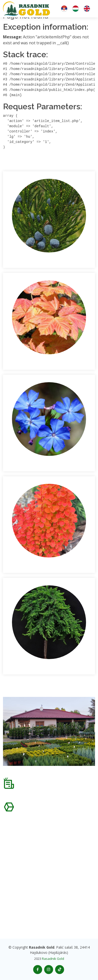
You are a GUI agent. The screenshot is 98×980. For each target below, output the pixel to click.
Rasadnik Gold (53, 959)
